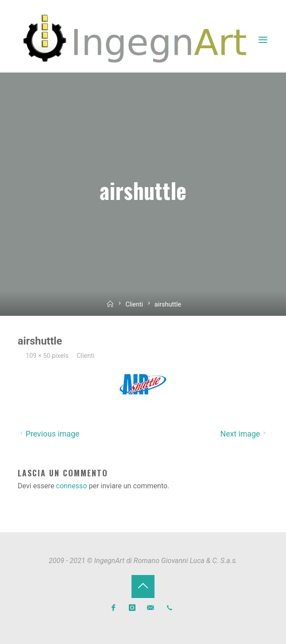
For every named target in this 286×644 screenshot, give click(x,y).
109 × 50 (39, 355)
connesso (72, 485)
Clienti (134, 305)
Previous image (48, 433)
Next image (244, 433)
